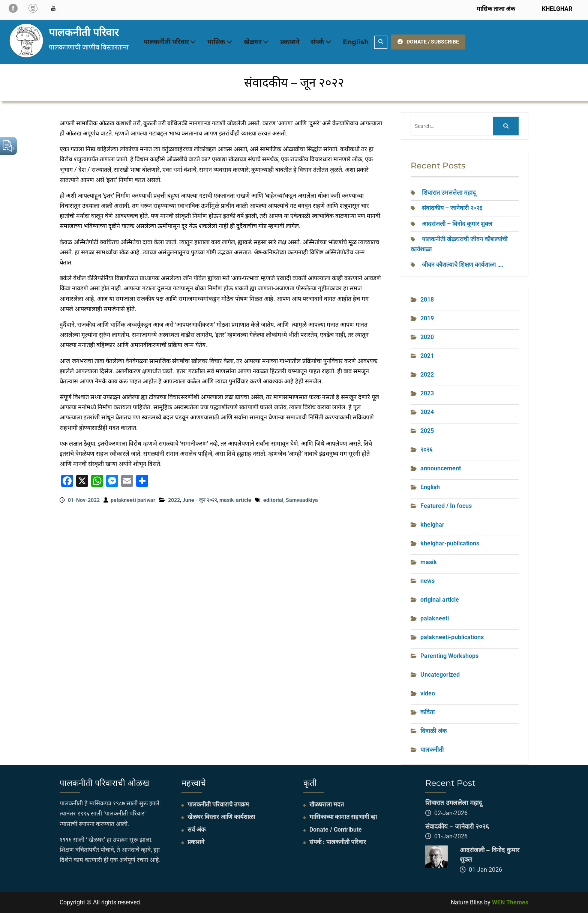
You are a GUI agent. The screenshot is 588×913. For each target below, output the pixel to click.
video (428, 693)
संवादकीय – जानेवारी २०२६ (452, 208)
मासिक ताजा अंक (496, 9)
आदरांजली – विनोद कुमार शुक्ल (457, 224)
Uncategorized (440, 675)
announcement (441, 468)
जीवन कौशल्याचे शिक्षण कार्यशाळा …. (463, 265)
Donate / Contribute (336, 830)
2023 (427, 393)
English (356, 42)
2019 (427, 318)
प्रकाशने (290, 42)
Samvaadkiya (302, 500)
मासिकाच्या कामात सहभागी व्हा (343, 817)
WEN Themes (510, 902)
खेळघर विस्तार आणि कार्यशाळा (221, 817)
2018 (427, 300)
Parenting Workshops (449, 656)
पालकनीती (432, 750)
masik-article (235, 500)
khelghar (432, 525)
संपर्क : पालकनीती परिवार (338, 842)
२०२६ (426, 450)
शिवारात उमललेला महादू (449, 193)
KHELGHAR (556, 9)
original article (440, 600)
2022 (174, 500)
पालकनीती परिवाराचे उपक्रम (218, 804)
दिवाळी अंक (433, 731)
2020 (427, 337)
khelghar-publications (450, 543)
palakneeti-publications (452, 637)
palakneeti (435, 618)
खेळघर (253, 42)
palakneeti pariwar (133, 500)
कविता (427, 712)
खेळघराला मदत (327, 804)
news (427, 581)
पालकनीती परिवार (84, 32)
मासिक (216, 42)
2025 (427, 431)
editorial (273, 500)
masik (429, 562)
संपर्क (317, 42)
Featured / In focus (446, 506)
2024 (427, 412)
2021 (427, 356)
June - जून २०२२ (200, 500)
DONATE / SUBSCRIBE (428, 42)
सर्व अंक (196, 830)
